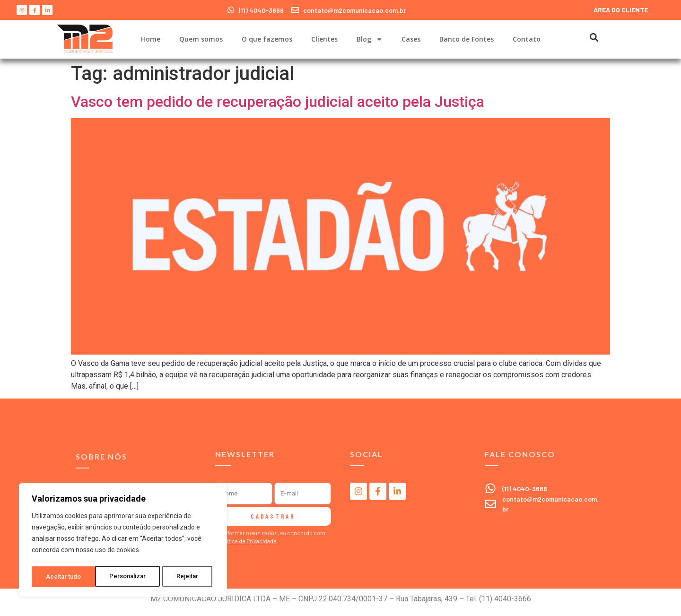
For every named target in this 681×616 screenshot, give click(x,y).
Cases (411, 39)
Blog (370, 39)
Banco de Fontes (467, 39)
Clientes (324, 39)
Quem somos (201, 39)
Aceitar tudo (183, 577)
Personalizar (64, 577)
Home (151, 39)
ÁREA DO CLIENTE (621, 10)
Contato (527, 39)
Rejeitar (125, 577)
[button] (594, 37)
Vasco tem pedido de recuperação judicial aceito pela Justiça (278, 102)
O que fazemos (267, 39)
